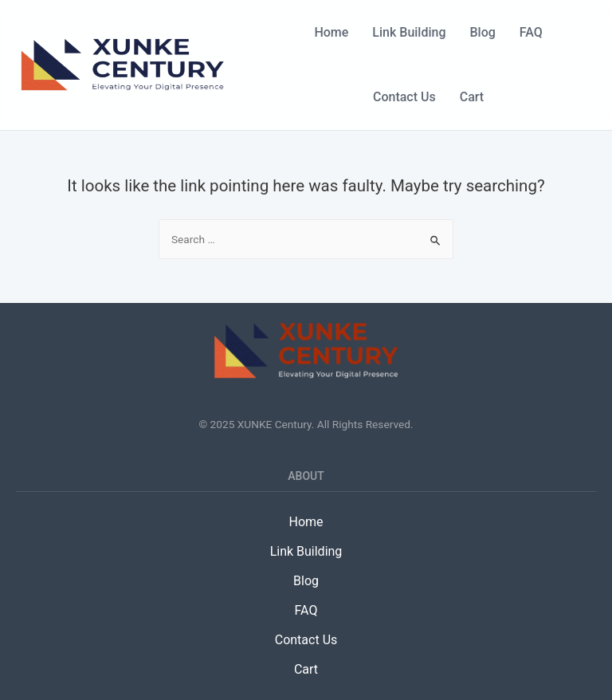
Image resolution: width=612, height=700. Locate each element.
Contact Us (404, 97)
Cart (472, 97)
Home (331, 32)
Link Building (409, 32)
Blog (483, 32)
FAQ (531, 32)
